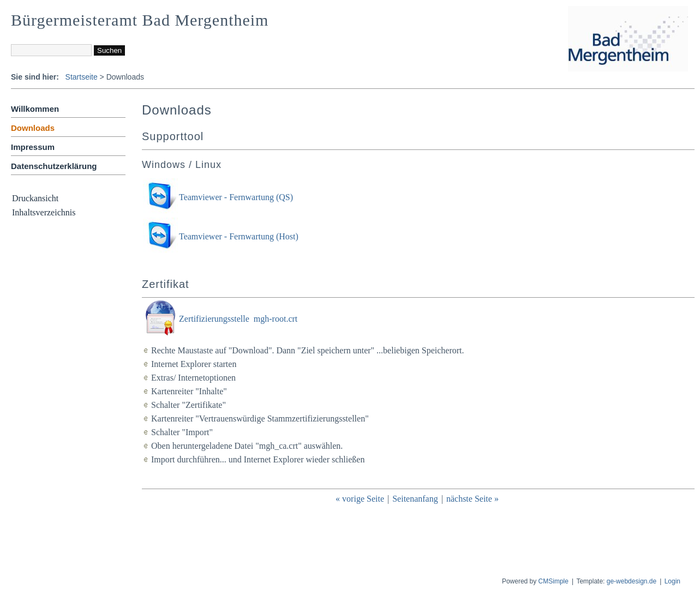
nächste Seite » (472, 499)
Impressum (33, 147)
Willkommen (35, 109)
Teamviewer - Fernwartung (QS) (236, 197)
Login (672, 581)
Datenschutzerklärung (54, 166)
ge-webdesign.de (632, 581)
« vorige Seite (360, 499)
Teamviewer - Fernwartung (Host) (239, 236)
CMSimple (554, 581)
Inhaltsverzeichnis (44, 212)
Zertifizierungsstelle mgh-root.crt (238, 319)
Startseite (82, 77)
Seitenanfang (415, 499)
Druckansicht (35, 198)
